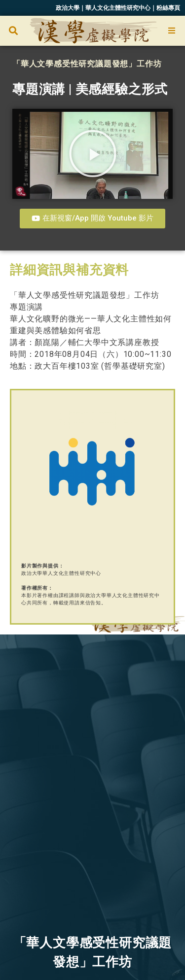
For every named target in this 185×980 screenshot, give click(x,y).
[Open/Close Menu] (171, 31)
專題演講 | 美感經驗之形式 (90, 89)
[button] (13, 31)
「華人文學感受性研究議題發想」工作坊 (87, 64)
